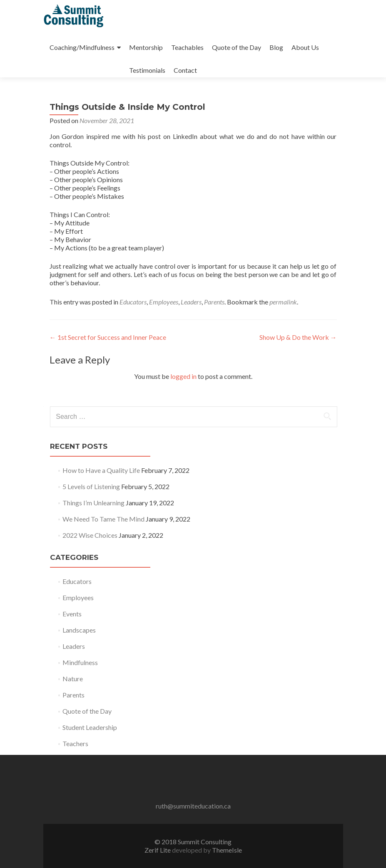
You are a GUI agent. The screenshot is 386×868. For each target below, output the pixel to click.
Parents (214, 302)
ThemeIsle (227, 850)
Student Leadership (90, 727)
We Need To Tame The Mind (103, 519)
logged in (183, 376)
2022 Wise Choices (90, 535)
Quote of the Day (237, 47)
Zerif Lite (158, 850)
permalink (283, 302)
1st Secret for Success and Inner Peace (108, 337)
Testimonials (147, 70)
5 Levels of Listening (91, 486)
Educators (133, 302)
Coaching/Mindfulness (82, 47)
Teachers (75, 743)
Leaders (191, 302)
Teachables (187, 47)
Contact (185, 70)
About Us (305, 47)
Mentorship (146, 47)
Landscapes (79, 630)
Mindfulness (80, 662)
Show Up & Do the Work (298, 337)
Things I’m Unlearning (93, 503)
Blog (276, 47)
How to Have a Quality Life (101, 470)
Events (72, 614)
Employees (164, 302)
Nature (73, 679)
